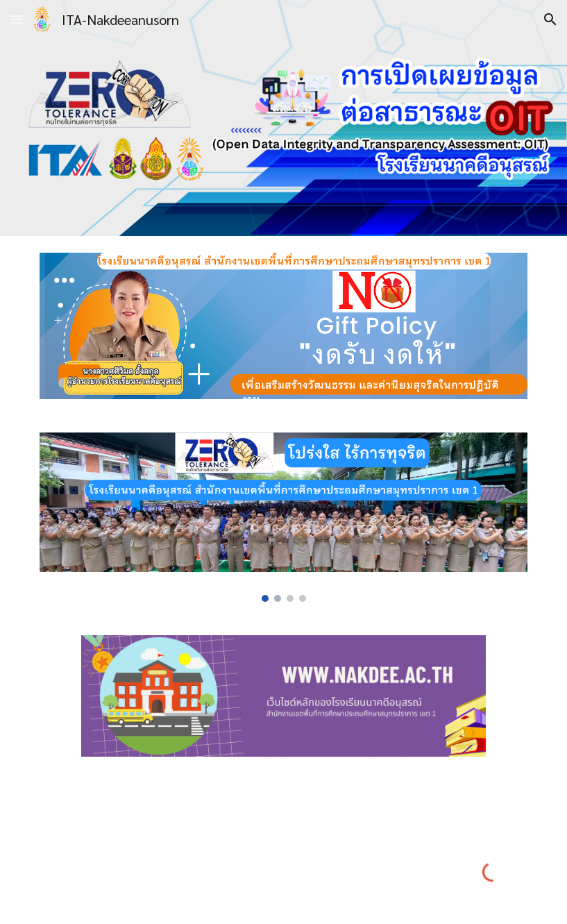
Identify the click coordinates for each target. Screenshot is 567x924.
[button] (17, 19)
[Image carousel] (283, 517)
